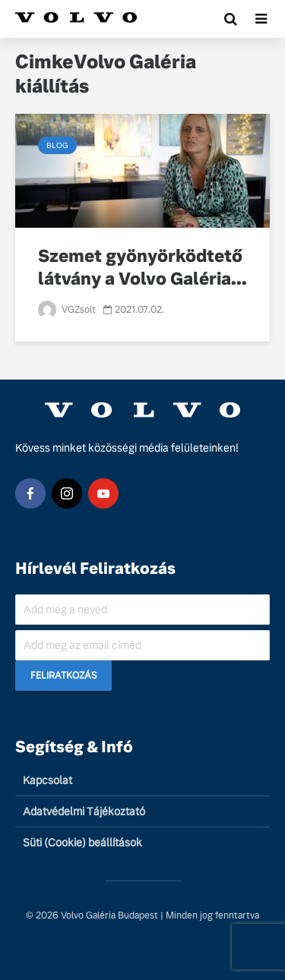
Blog (57, 145)
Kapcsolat (47, 780)
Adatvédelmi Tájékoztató (84, 811)
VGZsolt (67, 310)
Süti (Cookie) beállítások (82, 843)
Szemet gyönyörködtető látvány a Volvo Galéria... (142, 268)
